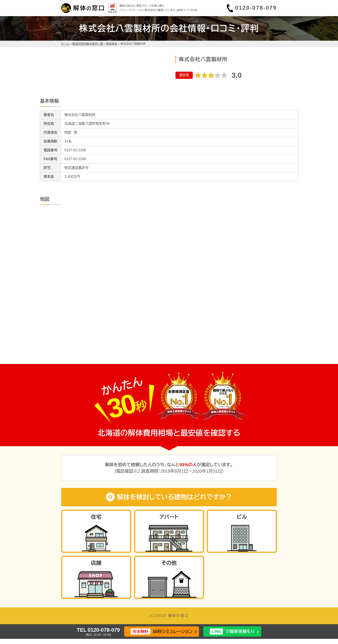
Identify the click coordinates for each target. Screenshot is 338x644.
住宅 (96, 517)
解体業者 (112, 44)
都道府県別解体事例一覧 (88, 44)
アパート (169, 517)
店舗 (96, 563)
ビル (242, 517)
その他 (169, 563)
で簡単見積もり (232, 632)
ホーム (65, 44)
